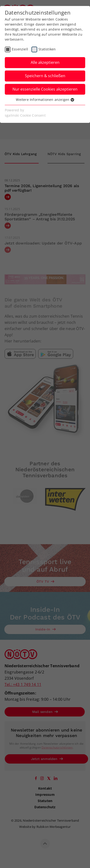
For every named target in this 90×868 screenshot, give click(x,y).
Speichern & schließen (45, 76)
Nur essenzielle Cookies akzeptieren (45, 89)
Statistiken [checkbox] (47, 49)
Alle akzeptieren (45, 62)
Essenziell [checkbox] (20, 49)
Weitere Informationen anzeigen (45, 100)
